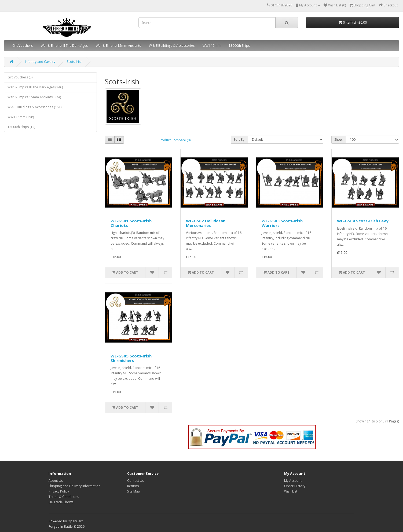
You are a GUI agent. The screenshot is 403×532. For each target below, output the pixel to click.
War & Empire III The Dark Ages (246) (35, 87)
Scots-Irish (75, 62)
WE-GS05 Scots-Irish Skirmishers (131, 358)
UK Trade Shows (61, 502)
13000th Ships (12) (21, 127)
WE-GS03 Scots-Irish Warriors (282, 223)
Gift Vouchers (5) (20, 77)
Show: (339, 140)
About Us (56, 481)
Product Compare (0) (175, 140)
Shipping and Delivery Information (74, 486)
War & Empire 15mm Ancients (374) (34, 97)
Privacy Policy (59, 491)
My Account (293, 481)
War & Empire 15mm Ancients (118, 46)
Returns (133, 486)
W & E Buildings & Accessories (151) (34, 107)
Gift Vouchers (23, 46)
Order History (295, 486)
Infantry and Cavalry (40, 62)
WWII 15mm (212, 46)
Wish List (291, 491)
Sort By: (239, 140)
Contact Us (135, 481)
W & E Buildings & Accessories (172, 46)
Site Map (134, 491)
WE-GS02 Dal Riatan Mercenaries (206, 223)
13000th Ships (239, 46)
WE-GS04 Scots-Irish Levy (363, 221)
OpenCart (75, 521)
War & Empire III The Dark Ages (64, 46)
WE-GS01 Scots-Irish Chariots (131, 223)
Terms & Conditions (64, 497)
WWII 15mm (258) (21, 117)
